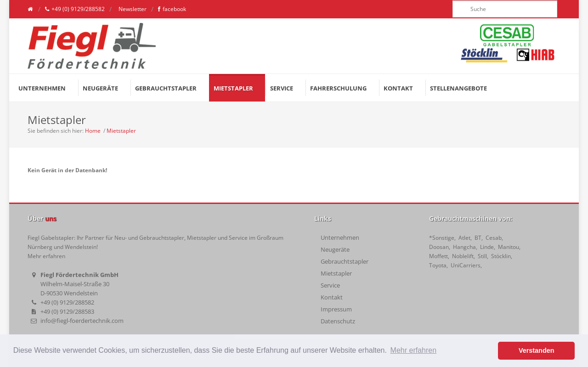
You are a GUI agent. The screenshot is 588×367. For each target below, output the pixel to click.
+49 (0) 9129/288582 (75, 9)
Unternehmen (340, 237)
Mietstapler (121, 131)
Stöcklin (501, 256)
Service (330, 285)
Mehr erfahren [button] (414, 350)
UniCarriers (466, 265)
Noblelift (463, 256)
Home (93, 131)
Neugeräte (335, 249)
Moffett (438, 256)
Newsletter (132, 9)
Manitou (509, 247)
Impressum (336, 309)
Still (482, 256)
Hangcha (464, 247)
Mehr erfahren (46, 256)
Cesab (494, 238)
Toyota (438, 265)
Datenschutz (338, 321)
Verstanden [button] (537, 350)
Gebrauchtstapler (345, 261)
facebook (172, 9)
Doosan (439, 247)
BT (478, 238)
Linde (487, 247)
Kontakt (332, 297)
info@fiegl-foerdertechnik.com (82, 321)
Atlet (464, 238)
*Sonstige (442, 238)
